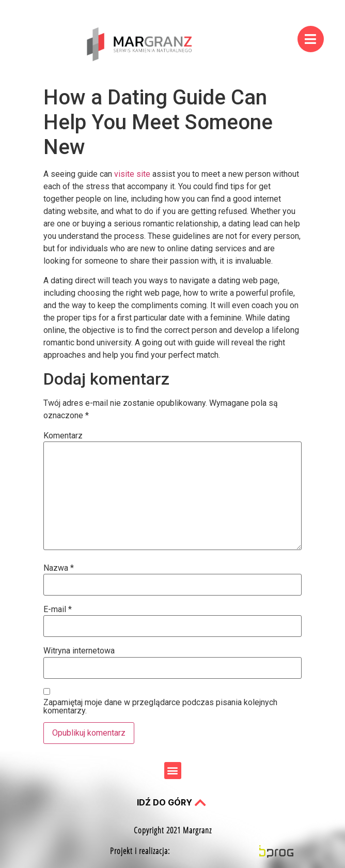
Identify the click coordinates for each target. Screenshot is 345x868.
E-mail (58, 610)
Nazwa (59, 568)
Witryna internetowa (79, 651)
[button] (173, 771)
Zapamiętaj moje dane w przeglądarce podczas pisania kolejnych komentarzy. (160, 707)
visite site (132, 174)
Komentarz (63, 436)
